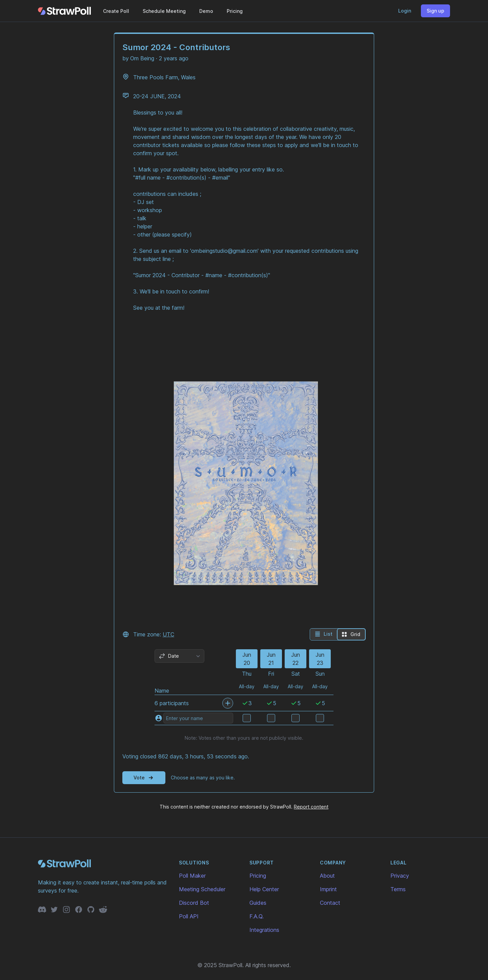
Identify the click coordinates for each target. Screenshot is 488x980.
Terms (398, 889)
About (327, 876)
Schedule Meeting (164, 11)
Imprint (328, 889)
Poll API (189, 916)
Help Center (264, 889)
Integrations (264, 930)
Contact (330, 903)
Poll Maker (192, 876)
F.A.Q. (257, 916)
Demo (206, 11)
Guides (258, 903)
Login (405, 11)
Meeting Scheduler (202, 889)
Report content (311, 807)
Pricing (235, 11)
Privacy (400, 876)
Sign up (435, 11)
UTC (168, 634)
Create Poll (116, 11)
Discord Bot (194, 903)
